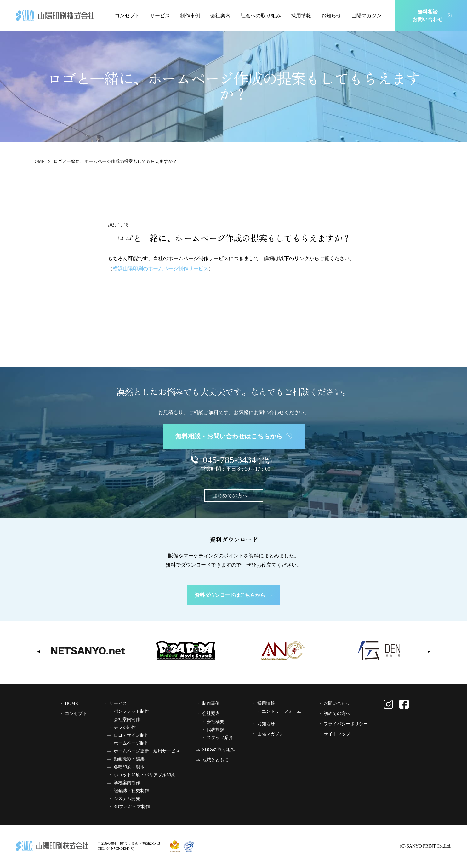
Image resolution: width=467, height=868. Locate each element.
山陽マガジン (367, 16)
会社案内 (220, 16)
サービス (160, 16)
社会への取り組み (261, 16)
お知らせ (331, 16)
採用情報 (301, 16)
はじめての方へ (234, 496)
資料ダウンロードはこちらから (234, 595)
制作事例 (190, 16)
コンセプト (127, 16)
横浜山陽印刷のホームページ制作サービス (161, 268)
